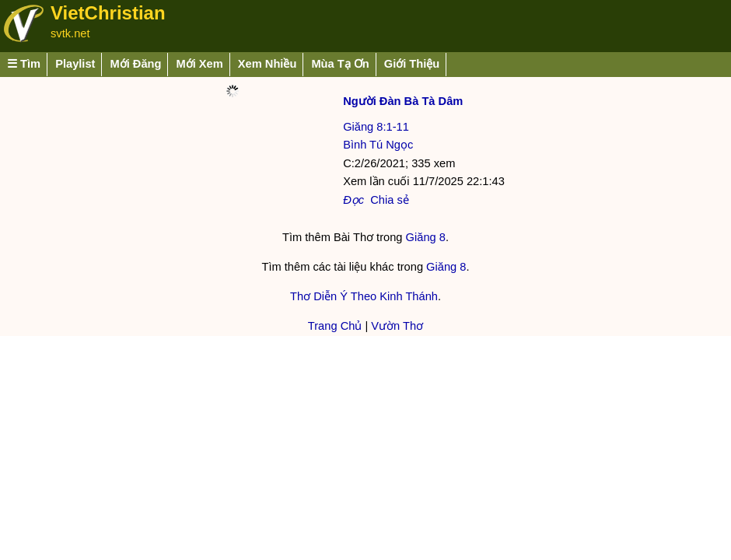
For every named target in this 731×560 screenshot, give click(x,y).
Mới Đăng (135, 64)
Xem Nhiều (268, 64)
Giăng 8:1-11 (376, 127)
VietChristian (108, 13)
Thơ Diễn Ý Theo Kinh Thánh (364, 296)
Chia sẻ (390, 200)
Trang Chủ (335, 326)
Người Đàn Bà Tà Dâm (403, 101)
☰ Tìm (24, 64)
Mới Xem (199, 64)
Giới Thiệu (412, 64)
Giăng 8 (426, 237)
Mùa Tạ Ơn (340, 64)
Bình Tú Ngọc (378, 145)
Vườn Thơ (397, 326)
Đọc (353, 200)
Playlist (75, 64)
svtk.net (70, 33)
